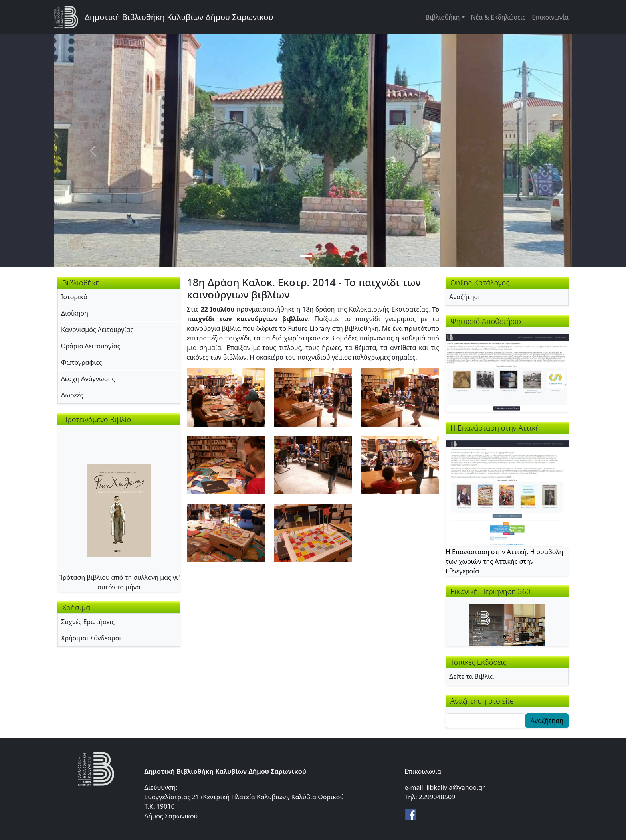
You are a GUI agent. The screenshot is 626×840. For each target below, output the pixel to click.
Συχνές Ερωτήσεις (88, 622)
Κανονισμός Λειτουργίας (97, 330)
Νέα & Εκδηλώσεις (498, 17)
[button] (226, 397)
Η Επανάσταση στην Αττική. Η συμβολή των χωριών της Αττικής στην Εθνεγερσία (504, 561)
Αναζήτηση (466, 297)
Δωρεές (72, 395)
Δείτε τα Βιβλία (471, 676)
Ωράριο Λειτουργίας (91, 346)
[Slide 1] (306, 256)
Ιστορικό (74, 297)
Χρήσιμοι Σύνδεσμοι (91, 638)
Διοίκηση (75, 313)
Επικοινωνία (550, 17)
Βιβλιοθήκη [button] (443, 17)
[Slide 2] (320, 256)
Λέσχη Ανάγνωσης (88, 379)
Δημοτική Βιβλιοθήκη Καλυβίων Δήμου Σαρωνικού (179, 17)
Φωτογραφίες (81, 362)
